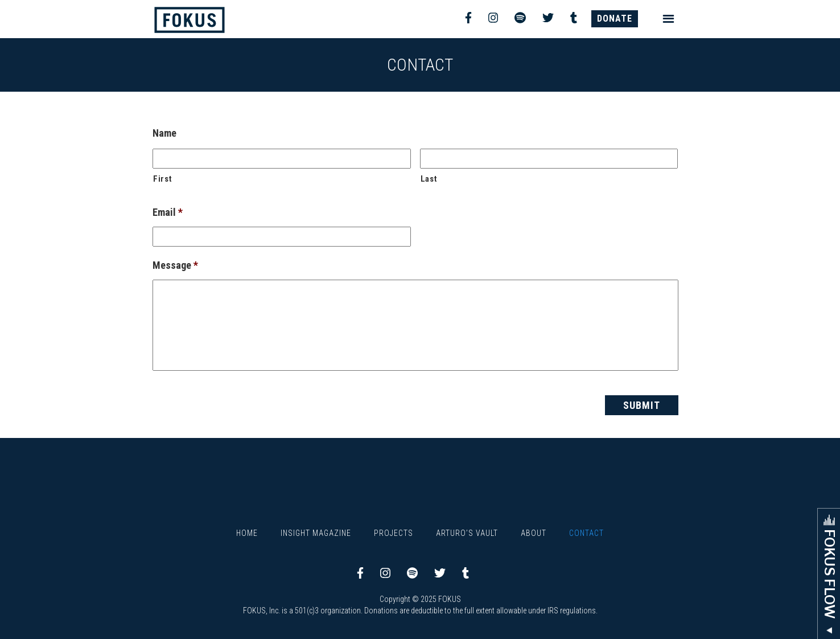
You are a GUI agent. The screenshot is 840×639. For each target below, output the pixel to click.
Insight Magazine (316, 533)
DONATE (615, 19)
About (534, 533)
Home (247, 533)
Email (168, 212)
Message (175, 265)
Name (164, 133)
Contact (586, 533)
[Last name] (549, 159)
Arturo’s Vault (467, 533)
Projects (394, 533)
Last (429, 179)
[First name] (282, 159)
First (162, 179)
